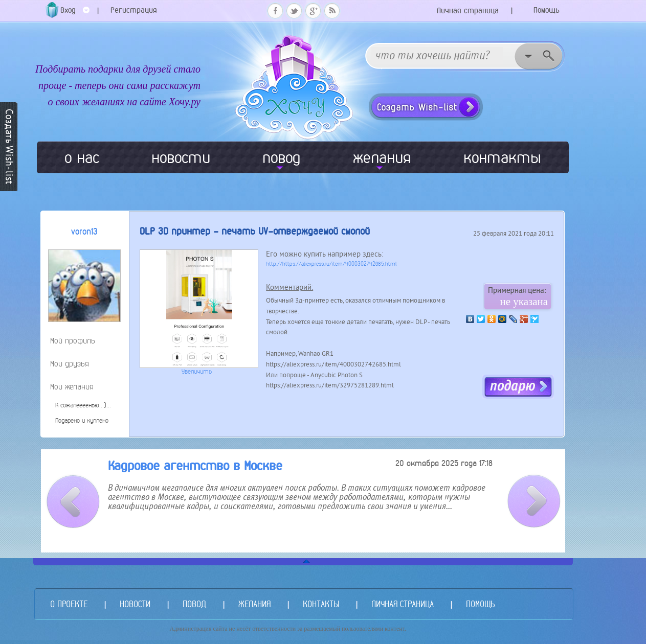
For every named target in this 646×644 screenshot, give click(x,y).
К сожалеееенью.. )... (83, 405)
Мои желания (72, 387)
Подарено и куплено (82, 421)
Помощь (547, 10)
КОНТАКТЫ (321, 604)
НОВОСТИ (135, 604)
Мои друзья (70, 364)
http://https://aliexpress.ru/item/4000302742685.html (331, 264)
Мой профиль (73, 341)
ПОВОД (194, 604)
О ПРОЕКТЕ (69, 604)
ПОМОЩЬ (480, 604)
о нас (82, 157)
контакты (502, 157)
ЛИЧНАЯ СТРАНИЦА (403, 604)
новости (181, 157)
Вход (75, 14)
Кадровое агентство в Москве (195, 466)
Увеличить (197, 372)
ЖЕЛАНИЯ (254, 604)
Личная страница (468, 10)
